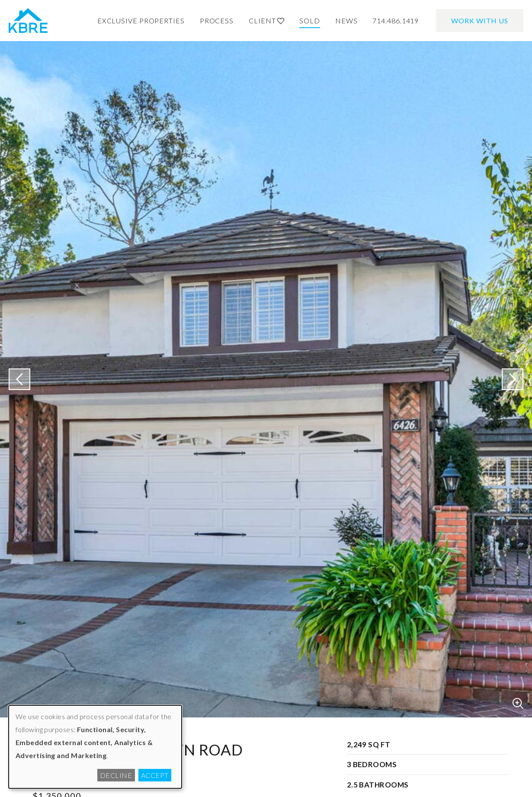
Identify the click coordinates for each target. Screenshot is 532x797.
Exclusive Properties (141, 21)
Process (217, 21)
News (346, 21)
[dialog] (95, 747)
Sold (310, 21)
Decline (116, 775)
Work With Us (480, 21)
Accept (155, 775)
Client (266, 21)
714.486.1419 (396, 21)
